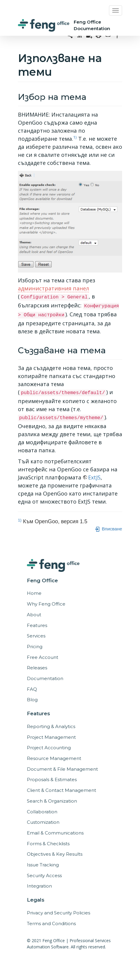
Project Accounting (49, 748)
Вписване (108, 529)
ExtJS (94, 477)
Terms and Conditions (51, 924)
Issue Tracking (43, 865)
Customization (43, 822)
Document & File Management (62, 769)
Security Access (44, 876)
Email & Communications (55, 833)
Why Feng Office (46, 604)
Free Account (43, 657)
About (34, 615)
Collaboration (42, 812)
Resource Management (54, 758)
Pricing (35, 647)
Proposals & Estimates (52, 779)
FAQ (32, 689)
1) (75, 137)
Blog (32, 700)
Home (34, 593)
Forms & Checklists (48, 844)
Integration (39, 886)
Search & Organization (52, 801)
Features (37, 625)
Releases (37, 668)
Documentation (45, 678)
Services (36, 636)
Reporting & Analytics (51, 726)
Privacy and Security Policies (59, 913)
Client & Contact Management (61, 790)
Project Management (51, 737)
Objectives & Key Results (55, 854)
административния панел (53, 288)
